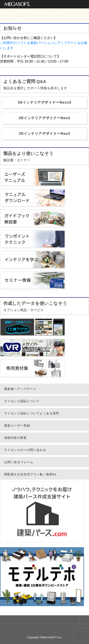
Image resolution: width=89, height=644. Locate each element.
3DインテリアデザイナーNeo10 (44, 102)
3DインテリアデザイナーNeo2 (44, 134)
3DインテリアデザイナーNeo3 (44, 118)
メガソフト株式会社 (17, 4)
